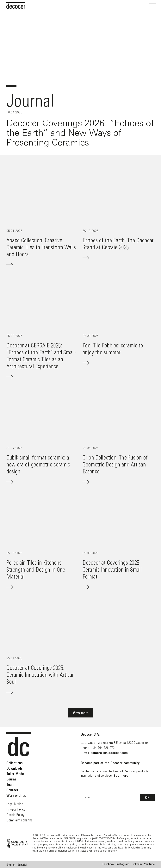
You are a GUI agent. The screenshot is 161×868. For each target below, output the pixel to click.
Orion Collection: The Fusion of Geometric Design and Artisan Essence (115, 464)
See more (121, 776)
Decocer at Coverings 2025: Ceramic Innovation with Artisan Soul (41, 675)
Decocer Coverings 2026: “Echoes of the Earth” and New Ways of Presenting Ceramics (80, 133)
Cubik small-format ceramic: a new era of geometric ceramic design (38, 464)
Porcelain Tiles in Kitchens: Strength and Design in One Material (36, 569)
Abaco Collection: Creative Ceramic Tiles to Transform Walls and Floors (41, 247)
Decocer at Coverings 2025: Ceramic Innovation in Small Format (112, 569)
